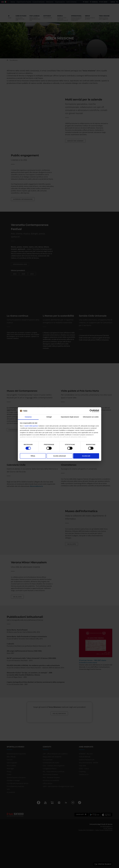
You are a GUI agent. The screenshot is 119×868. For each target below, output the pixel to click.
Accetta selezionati (59, 456)
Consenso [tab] (28, 417)
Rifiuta (33, 456)
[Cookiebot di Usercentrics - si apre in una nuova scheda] (91, 411)
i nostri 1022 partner (31, 426)
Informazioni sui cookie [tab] (91, 417)
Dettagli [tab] (49, 417)
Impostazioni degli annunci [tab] (70, 417)
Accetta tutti (86, 456)
